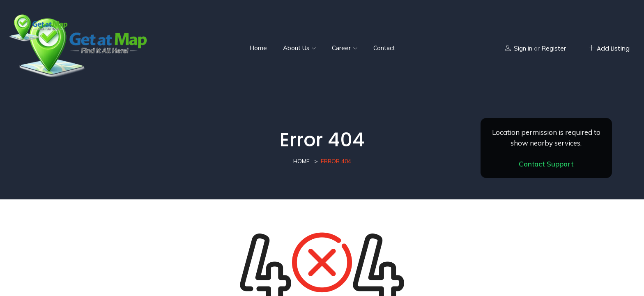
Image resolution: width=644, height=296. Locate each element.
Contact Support (546, 164)
